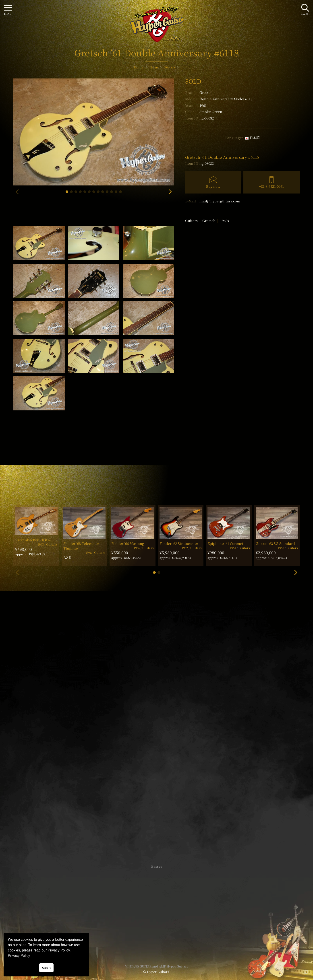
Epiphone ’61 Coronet (225, 543)
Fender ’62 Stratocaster (179, 543)
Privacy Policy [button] (19, 956)
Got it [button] (46, 968)
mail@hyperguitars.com (220, 201)
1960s (225, 221)
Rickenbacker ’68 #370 (34, 540)
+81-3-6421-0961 (272, 186)
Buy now (213, 186)
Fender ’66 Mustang (128, 543)
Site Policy (157, 941)
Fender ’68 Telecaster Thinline (81, 546)
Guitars (191, 221)
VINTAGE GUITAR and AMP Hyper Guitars (157, 966)
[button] (67, 192)
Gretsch (206, 92)
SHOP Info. (156, 733)
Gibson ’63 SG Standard (275, 543)
